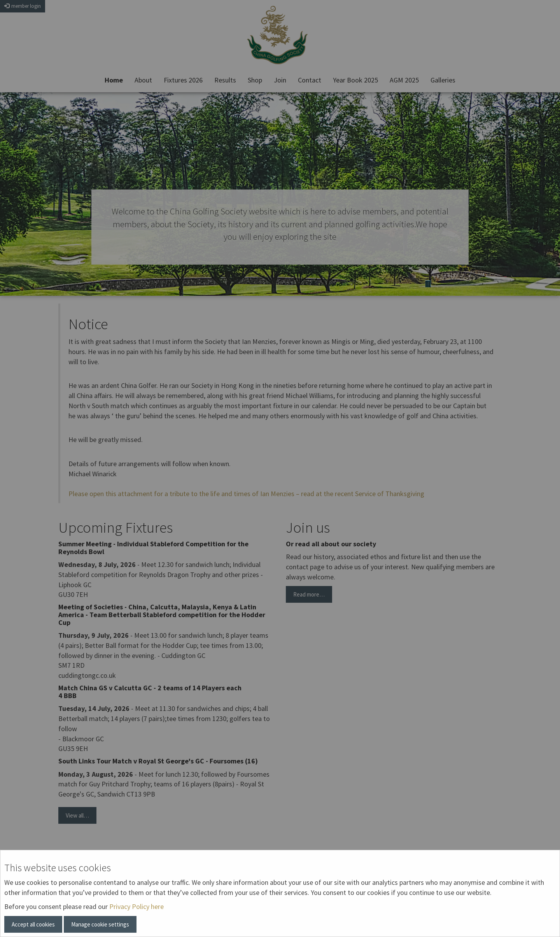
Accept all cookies (33, 924)
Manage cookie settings (100, 924)
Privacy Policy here (136, 906)
